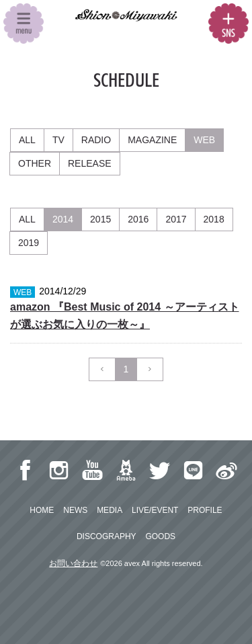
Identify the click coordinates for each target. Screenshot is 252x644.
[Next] (150, 369)
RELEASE (90, 163)
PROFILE (205, 510)
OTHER (35, 163)
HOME (42, 510)
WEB (204, 140)
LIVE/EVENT (155, 510)
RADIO (96, 140)
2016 (138, 219)
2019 (29, 243)
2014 (63, 219)
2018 (214, 219)
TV (58, 140)
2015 (100, 219)
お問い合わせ (73, 563)
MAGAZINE (152, 140)
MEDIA (110, 510)
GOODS (160, 536)
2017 (176, 219)
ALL (27, 140)
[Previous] (102, 369)
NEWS (75, 510)
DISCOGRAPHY (107, 536)
